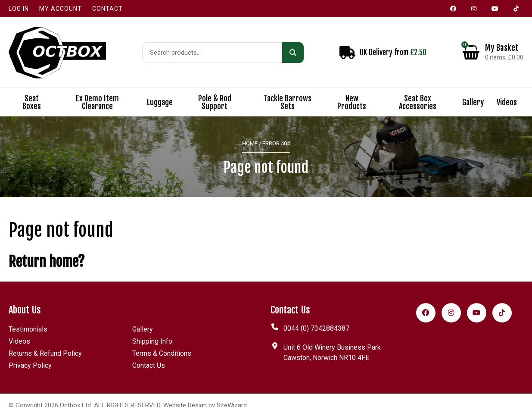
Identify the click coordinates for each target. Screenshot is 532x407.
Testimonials (28, 319)
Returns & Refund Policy (45, 343)
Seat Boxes (32, 92)
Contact (107, 9)
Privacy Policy (30, 355)
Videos (507, 92)
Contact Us (149, 355)
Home (250, 133)
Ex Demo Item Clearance (97, 92)
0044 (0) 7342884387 (316, 318)
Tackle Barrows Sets (288, 92)
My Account (61, 9)
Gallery (473, 92)
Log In (19, 9)
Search (293, 47)
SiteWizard (232, 395)
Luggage (160, 92)
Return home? (47, 251)
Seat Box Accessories (418, 92)
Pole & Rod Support (215, 92)
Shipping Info (152, 331)
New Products (352, 92)
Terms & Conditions (162, 343)
